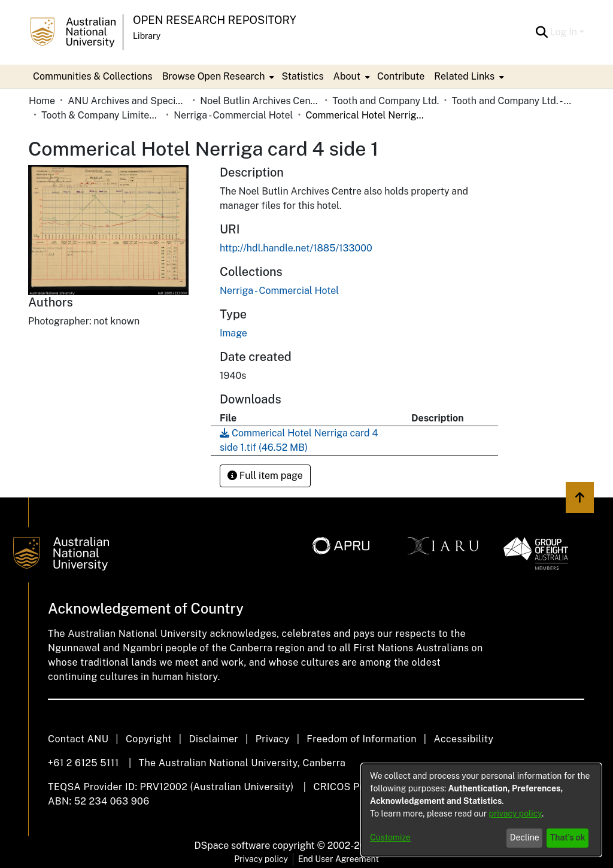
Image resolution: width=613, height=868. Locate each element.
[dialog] (481, 810)
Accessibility (463, 739)
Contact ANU (78, 739)
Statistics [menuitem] (302, 76)
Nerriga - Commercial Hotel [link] (233, 115)
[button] (542, 32)
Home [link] (42, 101)
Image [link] (233, 333)
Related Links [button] (464, 76)
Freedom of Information (361, 739)
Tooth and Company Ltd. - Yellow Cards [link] (511, 101)
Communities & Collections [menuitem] (93, 76)
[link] (279, 291)
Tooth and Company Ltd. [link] (386, 101)
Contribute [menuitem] (401, 76)
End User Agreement (339, 859)
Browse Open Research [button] (214, 76)
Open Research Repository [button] (215, 20)
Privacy (273, 739)
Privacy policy (261, 859)
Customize (390, 837)
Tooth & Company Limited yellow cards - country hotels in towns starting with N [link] (101, 115)
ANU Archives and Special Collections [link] (128, 101)
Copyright (149, 739)
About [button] (347, 76)
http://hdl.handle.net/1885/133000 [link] (296, 248)
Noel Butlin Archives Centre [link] (260, 101)
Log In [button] (565, 32)
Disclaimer (213, 739)
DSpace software (233, 846)
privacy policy (515, 814)
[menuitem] (217, 77)
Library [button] (147, 36)
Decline (525, 837)
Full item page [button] (265, 476)
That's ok (568, 837)
